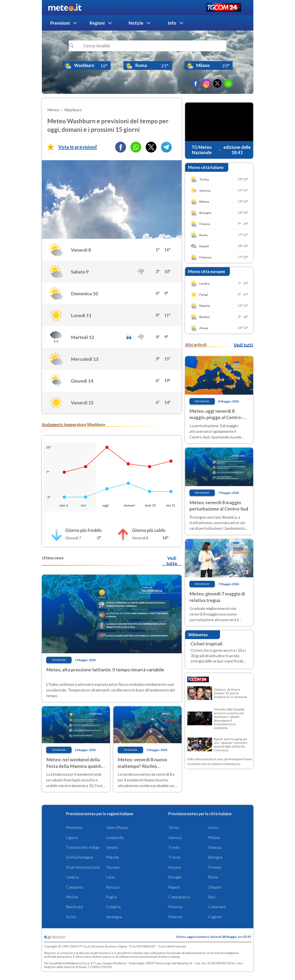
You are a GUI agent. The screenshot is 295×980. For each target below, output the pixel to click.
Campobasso (179, 897)
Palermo (175, 917)
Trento (174, 847)
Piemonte (74, 827)
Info (172, 23)
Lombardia (115, 837)
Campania (74, 887)
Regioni (97, 23)
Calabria (113, 907)
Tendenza (59, 660)
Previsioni (60, 23)
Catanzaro (217, 907)
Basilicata (74, 907)
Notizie (136, 23)
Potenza (175, 907)
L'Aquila (215, 887)
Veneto (112, 847)
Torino (174, 827)
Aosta (213, 827)
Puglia (111, 897)
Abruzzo (113, 887)
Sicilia (71, 917)
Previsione (202, 401)
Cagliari (215, 917)
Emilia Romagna (79, 857)
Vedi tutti (243, 345)
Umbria (72, 877)
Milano (214, 837)
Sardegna (114, 917)
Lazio (110, 877)
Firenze (215, 867)
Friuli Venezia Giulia (83, 867)
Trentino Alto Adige (83, 847)
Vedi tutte (172, 561)
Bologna (215, 857)
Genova (175, 837)
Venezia (215, 847)
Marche (113, 857)
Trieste (175, 857)
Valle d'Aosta (117, 827)
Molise (72, 897)
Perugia (175, 877)
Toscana (113, 867)
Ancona (175, 867)
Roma (213, 877)
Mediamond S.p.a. (78, 963)
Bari (212, 897)
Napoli (174, 887)
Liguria (72, 837)
